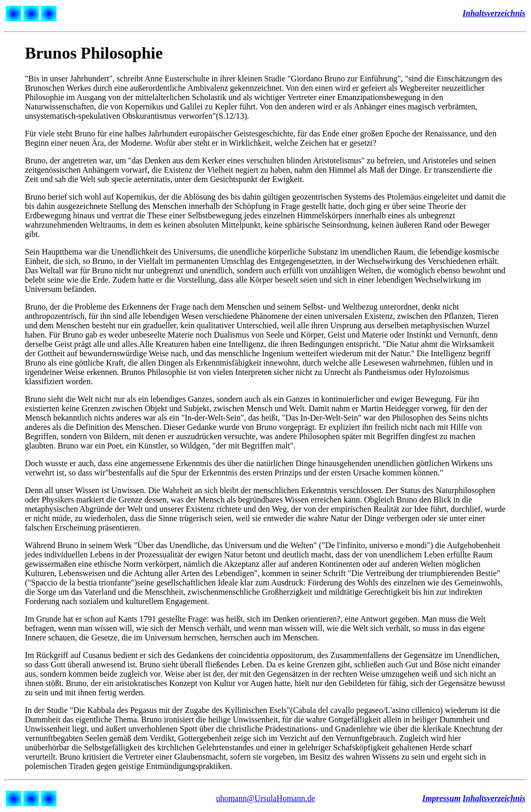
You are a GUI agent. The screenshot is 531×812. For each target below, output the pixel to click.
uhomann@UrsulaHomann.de (265, 798)
